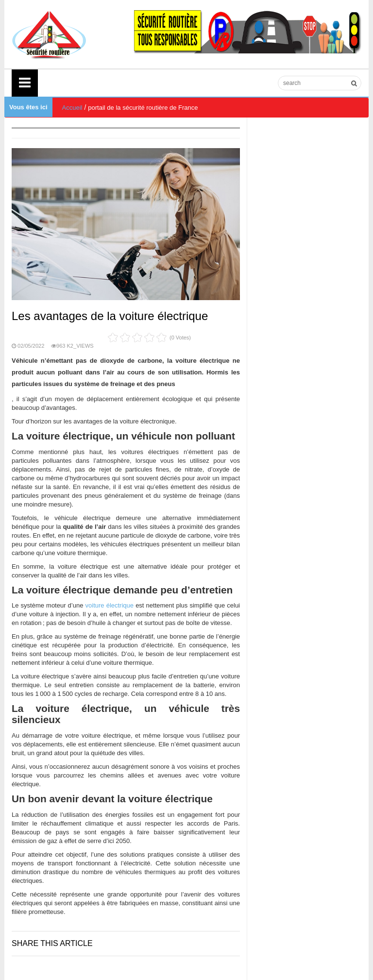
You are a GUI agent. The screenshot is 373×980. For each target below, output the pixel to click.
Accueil (72, 108)
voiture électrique (111, 605)
